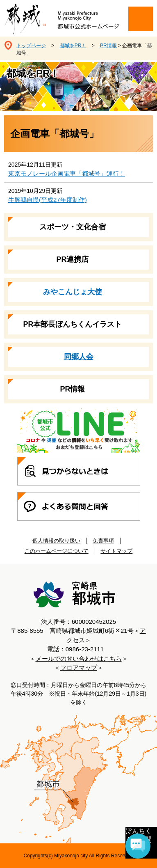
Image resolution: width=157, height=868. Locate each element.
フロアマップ (79, 668)
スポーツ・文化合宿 (73, 227)
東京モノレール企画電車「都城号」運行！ (67, 173)
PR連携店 (72, 259)
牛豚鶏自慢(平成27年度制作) (48, 200)
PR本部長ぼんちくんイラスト (72, 324)
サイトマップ (116, 551)
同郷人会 (79, 357)
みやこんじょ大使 (73, 292)
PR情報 (108, 46)
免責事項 (103, 541)
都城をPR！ (73, 46)
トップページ (31, 46)
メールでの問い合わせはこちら (79, 658)
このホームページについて (57, 551)
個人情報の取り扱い (56, 541)
